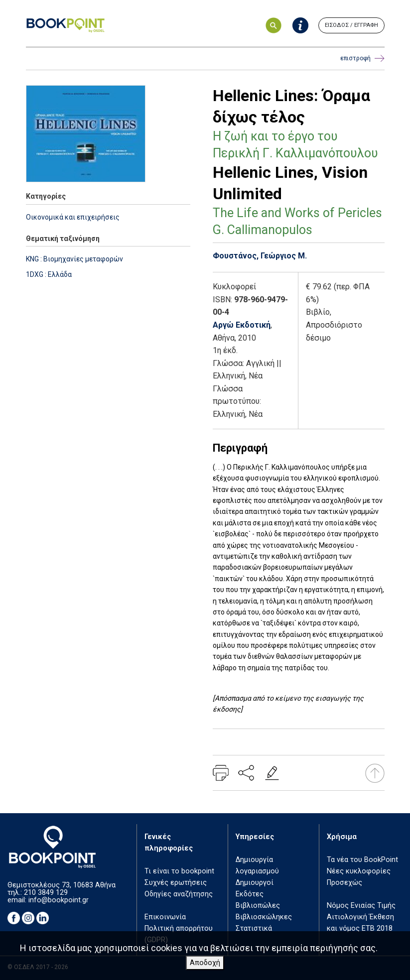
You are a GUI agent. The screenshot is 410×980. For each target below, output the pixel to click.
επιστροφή (362, 59)
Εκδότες (250, 894)
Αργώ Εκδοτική (242, 325)
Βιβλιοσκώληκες (264, 917)
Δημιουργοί (255, 883)
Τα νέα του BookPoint (362, 860)
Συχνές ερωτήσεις (176, 883)
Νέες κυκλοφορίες (359, 871)
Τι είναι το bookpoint (179, 871)
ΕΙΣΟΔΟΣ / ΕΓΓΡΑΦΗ (351, 25)
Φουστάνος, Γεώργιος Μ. (260, 256)
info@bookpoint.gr (59, 900)
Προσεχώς (344, 883)
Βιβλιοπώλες (258, 906)
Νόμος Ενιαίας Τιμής (361, 906)
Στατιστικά (254, 928)
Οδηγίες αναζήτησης (179, 894)
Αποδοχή (205, 963)
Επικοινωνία (165, 917)
